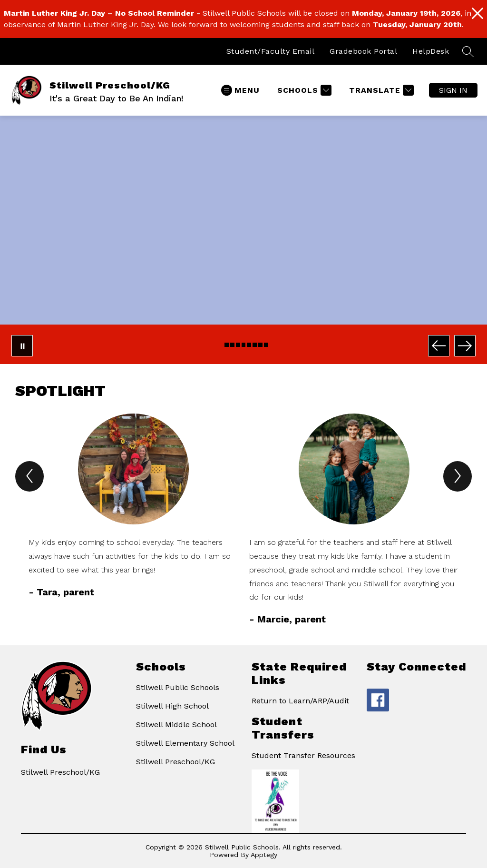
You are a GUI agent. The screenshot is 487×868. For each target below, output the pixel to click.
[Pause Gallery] (22, 346)
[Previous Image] (439, 346)
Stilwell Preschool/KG (175, 762)
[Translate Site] (380, 90)
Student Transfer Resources (303, 755)
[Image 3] (232, 345)
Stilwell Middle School (176, 725)
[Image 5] (244, 345)
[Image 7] (255, 345)
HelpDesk (431, 51)
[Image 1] (221, 345)
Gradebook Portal (363, 51)
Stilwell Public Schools (178, 687)
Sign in (453, 90)
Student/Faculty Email (271, 51)
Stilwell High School (172, 706)
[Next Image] (465, 346)
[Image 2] (227, 345)
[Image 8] (260, 345)
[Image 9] (266, 345)
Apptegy (264, 855)
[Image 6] (249, 345)
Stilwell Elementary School (185, 743)
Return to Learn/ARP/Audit (300, 701)
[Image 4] (238, 345)
